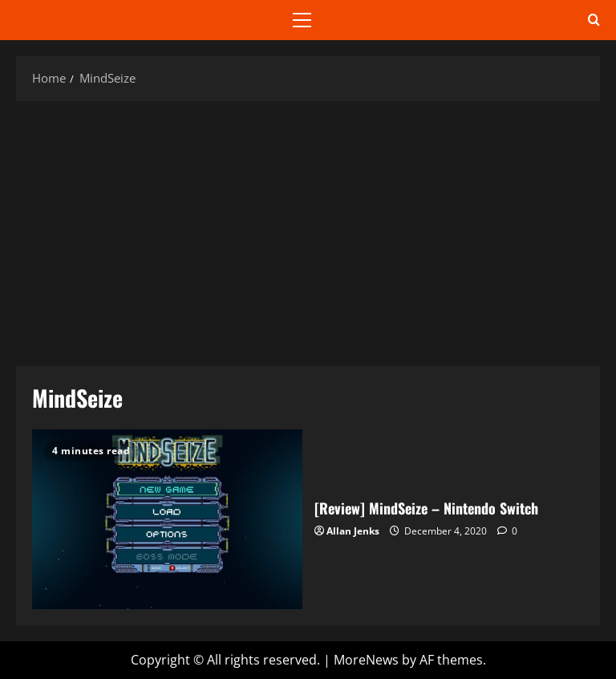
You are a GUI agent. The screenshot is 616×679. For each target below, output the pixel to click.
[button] (302, 20)
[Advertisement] (308, 230)
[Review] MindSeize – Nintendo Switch (167, 519)
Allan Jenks (353, 531)
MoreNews (366, 660)
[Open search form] (594, 20)
